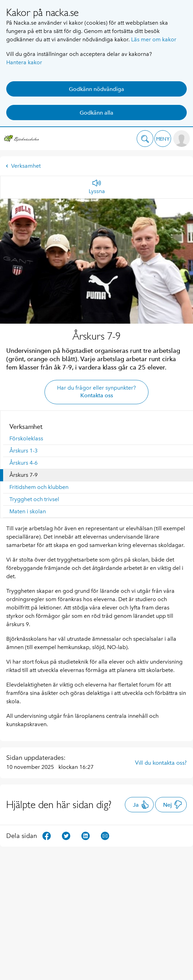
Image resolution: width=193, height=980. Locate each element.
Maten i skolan (28, 511)
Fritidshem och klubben (39, 487)
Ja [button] (141, 805)
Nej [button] (173, 805)
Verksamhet (23, 166)
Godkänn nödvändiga (96, 89)
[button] (145, 139)
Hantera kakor (24, 62)
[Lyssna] (97, 187)
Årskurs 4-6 (23, 463)
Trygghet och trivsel (34, 499)
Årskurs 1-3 (23, 451)
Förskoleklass (26, 438)
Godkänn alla (96, 113)
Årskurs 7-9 (23, 475)
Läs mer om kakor (154, 39)
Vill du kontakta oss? (161, 763)
